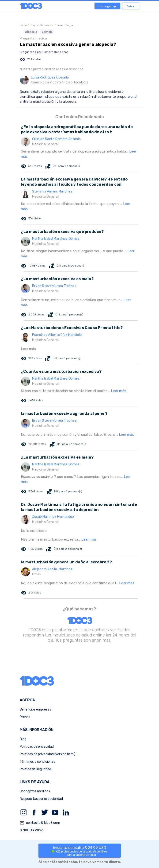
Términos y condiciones (37, 762)
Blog (23, 739)
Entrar (131, 6)
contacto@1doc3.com (40, 823)
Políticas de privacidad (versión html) (48, 754)
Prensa (25, 717)
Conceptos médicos (35, 791)
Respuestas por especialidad (41, 799)
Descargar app (108, 6)
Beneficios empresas (35, 709)
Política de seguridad (35, 769)
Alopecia (31, 32)
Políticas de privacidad (37, 747)
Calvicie (47, 32)
